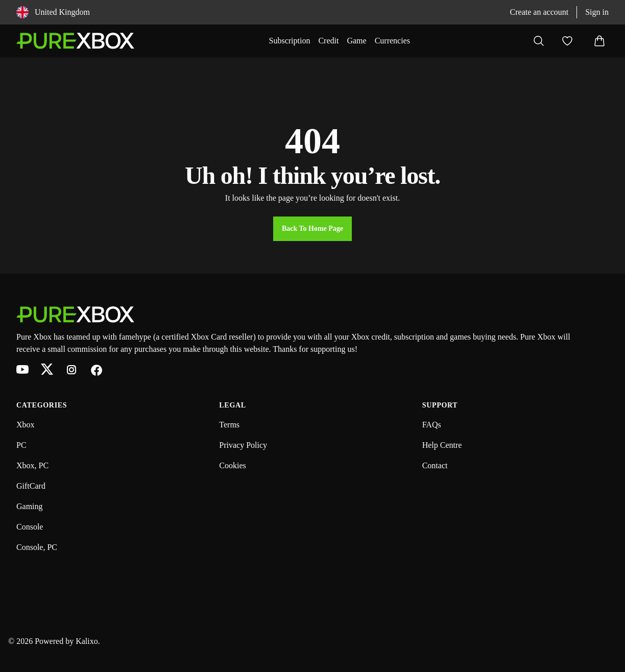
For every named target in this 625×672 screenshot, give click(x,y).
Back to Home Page (312, 229)
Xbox (26, 425)
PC (21, 445)
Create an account (539, 12)
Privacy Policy (243, 445)
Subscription (290, 41)
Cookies (232, 465)
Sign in (597, 12)
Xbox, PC (32, 465)
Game (356, 41)
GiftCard (31, 486)
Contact (435, 465)
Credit (328, 41)
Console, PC (37, 547)
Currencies (392, 41)
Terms (229, 425)
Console (30, 527)
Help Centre (442, 445)
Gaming (30, 506)
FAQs (432, 425)
